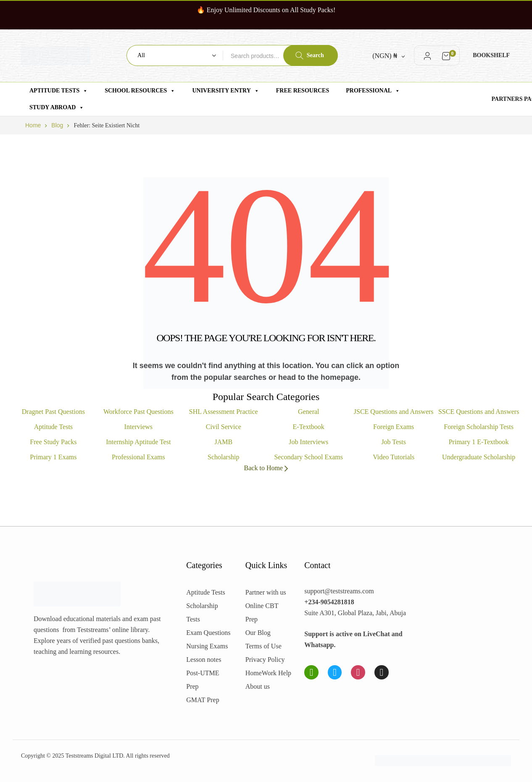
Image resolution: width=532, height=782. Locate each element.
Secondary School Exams (308, 457)
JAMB (223, 442)
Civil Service (224, 427)
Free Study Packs (53, 442)
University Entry (225, 91)
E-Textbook (309, 427)
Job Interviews (308, 442)
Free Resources (303, 91)
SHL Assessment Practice (224, 412)
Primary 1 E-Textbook (479, 442)
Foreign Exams (394, 427)
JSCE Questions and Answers (394, 412)
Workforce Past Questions (138, 412)
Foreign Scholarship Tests (479, 427)
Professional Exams (138, 457)
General (309, 412)
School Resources (140, 91)
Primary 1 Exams (53, 457)
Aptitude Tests (59, 91)
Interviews (139, 427)
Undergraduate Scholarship (479, 457)
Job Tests (394, 442)
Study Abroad (57, 108)
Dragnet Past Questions (53, 412)
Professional (373, 91)
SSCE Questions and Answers (479, 412)
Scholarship (224, 457)
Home (33, 125)
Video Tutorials (394, 457)
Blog (57, 125)
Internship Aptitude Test (138, 442)
